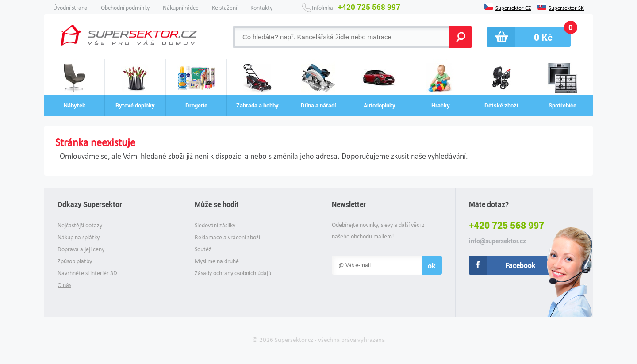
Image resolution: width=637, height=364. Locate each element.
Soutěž (203, 249)
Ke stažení (224, 8)
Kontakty (261, 8)
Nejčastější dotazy (80, 225)
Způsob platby (75, 261)
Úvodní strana (70, 8)
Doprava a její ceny (81, 249)
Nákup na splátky (79, 237)
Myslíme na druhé (217, 261)
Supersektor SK (566, 7)
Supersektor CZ (513, 7)
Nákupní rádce (181, 8)
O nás (64, 285)
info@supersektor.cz (497, 241)
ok (432, 266)
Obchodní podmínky (125, 8)
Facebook (520, 265)
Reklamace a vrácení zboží (227, 237)
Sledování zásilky (215, 225)
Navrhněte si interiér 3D (87, 273)
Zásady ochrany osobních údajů (233, 273)
